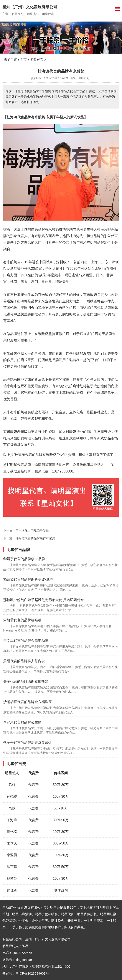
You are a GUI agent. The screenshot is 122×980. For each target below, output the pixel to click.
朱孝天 (12, 843)
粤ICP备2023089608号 (32, 973)
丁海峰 (12, 820)
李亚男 (12, 855)
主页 (23, 60)
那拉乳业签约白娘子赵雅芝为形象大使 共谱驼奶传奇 (44, 600)
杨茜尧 (12, 879)
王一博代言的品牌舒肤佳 (32, 531)
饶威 (12, 808)
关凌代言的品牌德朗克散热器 (26, 681)
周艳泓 (12, 832)
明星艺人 (12, 773)
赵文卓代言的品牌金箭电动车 (26, 641)
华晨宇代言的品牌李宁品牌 (24, 559)
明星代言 (37, 60)
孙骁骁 (12, 797)
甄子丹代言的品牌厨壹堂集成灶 (28, 743)
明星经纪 (57, 907)
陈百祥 (12, 867)
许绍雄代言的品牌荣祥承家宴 (35, 538)
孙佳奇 (12, 890)
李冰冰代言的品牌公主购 (22, 722)
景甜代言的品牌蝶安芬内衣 (24, 661)
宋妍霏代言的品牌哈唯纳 (22, 620)
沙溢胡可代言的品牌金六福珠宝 (28, 702)
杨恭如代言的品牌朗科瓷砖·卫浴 (28, 579)
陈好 (12, 785)
